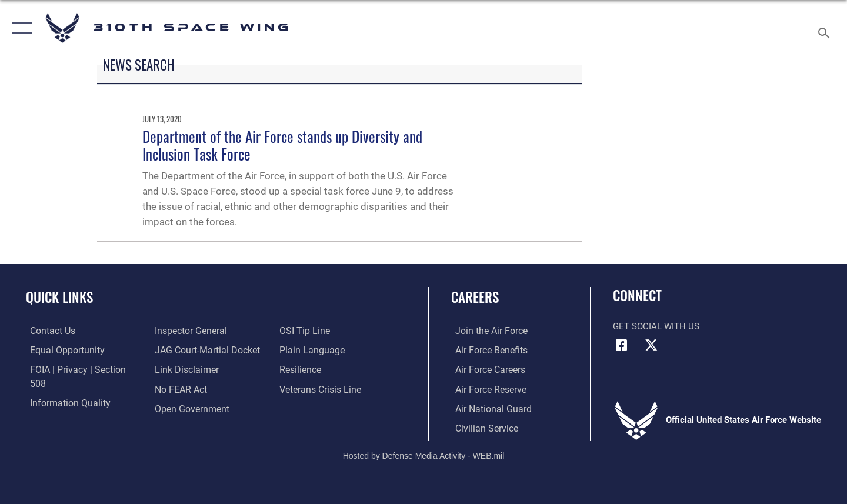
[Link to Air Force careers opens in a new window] (486, 369)
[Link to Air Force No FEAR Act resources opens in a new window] (179, 369)
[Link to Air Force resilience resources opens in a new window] (301, 350)
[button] (19, 28)
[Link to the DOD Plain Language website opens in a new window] (310, 331)
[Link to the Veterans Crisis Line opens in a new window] (320, 369)
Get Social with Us (656, 326)
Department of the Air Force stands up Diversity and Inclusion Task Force (282, 145)
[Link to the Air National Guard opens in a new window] (487, 408)
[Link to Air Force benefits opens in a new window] (486, 350)
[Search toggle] (826, 28)
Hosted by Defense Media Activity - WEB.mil (424, 455)
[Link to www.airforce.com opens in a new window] (486, 331)
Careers (475, 297)
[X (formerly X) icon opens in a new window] (651, 345)
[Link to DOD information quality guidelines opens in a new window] (64, 388)
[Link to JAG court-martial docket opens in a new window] (204, 331)
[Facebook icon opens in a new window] (622, 345)
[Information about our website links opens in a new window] (184, 350)
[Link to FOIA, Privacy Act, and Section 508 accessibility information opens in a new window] (80, 369)
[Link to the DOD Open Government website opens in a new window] (189, 388)
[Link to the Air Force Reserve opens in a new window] (486, 388)
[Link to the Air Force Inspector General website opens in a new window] (61, 408)
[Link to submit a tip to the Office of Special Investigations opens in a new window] (177, 408)
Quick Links (59, 297)
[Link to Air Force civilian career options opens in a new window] (481, 427)
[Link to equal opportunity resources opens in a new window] (61, 350)
